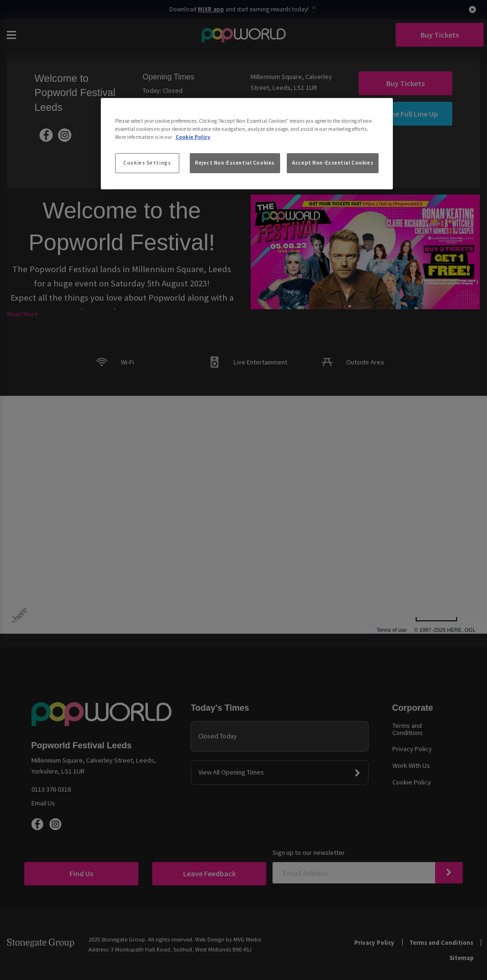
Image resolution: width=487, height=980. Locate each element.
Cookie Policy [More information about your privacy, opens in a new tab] (193, 137)
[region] (247, 144)
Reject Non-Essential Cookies (235, 163)
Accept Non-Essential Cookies (333, 163)
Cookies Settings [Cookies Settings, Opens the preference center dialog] (147, 163)
